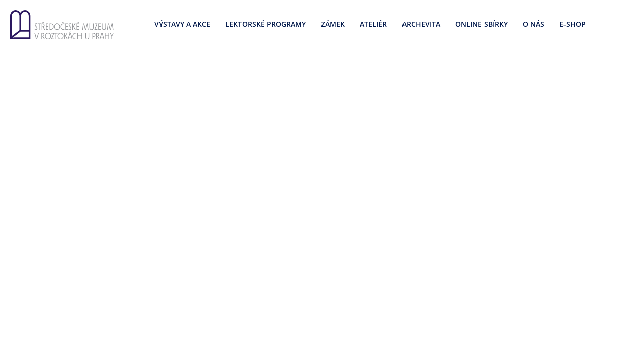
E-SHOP (573, 24)
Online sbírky (481, 24)
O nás (534, 24)
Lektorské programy (266, 24)
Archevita (421, 24)
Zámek (333, 24)
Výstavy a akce (182, 24)
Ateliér (373, 24)
